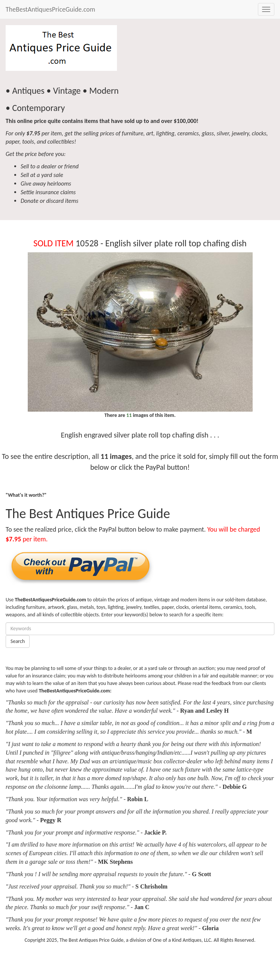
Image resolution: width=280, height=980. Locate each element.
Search (18, 641)
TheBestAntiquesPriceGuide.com (50, 9)
